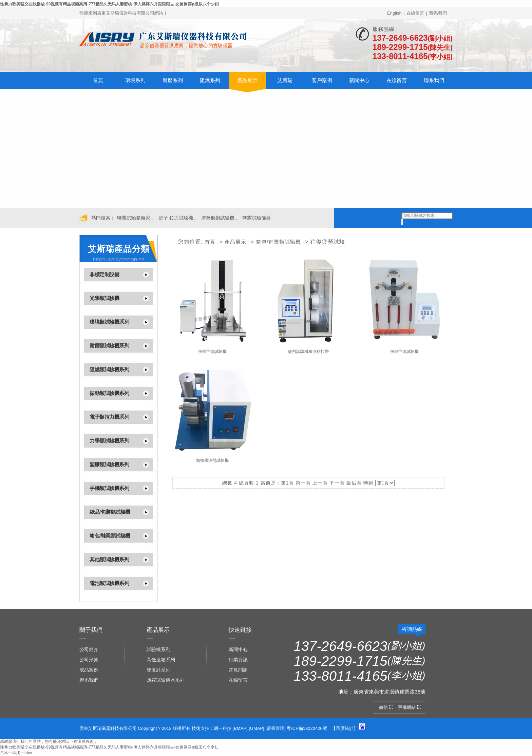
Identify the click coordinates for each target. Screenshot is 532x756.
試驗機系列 (158, 649)
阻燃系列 (210, 80)
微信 (387, 707)
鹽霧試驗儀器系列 (166, 680)
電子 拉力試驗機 (176, 218)
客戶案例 (322, 80)
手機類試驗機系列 (109, 488)
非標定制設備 (104, 274)
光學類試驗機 (104, 298)
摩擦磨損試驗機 (218, 218)
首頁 (98, 80)
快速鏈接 (240, 630)
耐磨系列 (173, 80)
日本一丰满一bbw (16, 753)
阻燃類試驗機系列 (109, 369)
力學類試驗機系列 (109, 441)
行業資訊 (238, 660)
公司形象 (89, 660)
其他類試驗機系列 (109, 559)
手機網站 (410, 707)
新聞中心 (359, 80)
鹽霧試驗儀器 (256, 218)
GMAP (256, 728)
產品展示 (247, 80)
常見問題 (238, 670)
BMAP (240, 728)
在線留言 (415, 13)
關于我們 (91, 630)
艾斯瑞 (285, 80)
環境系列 (135, 80)
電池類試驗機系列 (109, 583)
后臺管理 (275, 728)
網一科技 (223, 728)
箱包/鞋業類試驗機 (110, 536)
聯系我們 (438, 13)
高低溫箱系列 (161, 660)
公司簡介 (89, 649)
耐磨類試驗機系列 (109, 346)
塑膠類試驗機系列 (109, 464)
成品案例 (89, 670)
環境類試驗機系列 (109, 322)
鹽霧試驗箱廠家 (134, 218)
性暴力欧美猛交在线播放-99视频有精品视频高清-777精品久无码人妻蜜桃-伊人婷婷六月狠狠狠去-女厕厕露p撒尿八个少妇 (109, 4)
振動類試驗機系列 (109, 393)
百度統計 (345, 728)
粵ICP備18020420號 (307, 728)
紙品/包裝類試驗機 (110, 512)
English (394, 13)
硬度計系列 (158, 670)
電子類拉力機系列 (109, 417)
